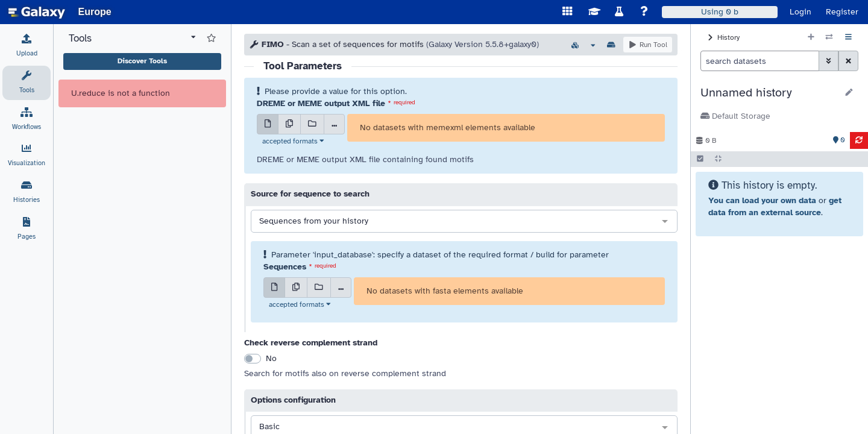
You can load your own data (762, 200)
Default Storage (735, 116)
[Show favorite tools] (211, 39)
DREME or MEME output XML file (321, 103)
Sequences (285, 267)
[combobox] (464, 222)
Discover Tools (142, 61)
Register (842, 12)
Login (800, 12)
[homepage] (37, 12)
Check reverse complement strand (311, 343)
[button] (769, 93)
